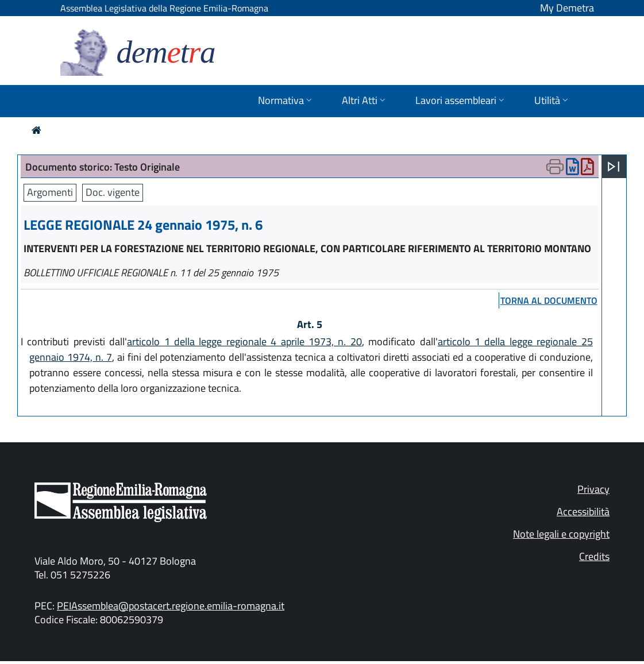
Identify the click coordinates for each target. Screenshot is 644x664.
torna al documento (549, 300)
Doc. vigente (113, 192)
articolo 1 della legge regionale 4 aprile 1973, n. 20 (244, 341)
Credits (594, 556)
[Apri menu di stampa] (555, 167)
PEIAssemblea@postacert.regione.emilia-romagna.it (171, 606)
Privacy (593, 489)
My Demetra (567, 8)
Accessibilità (583, 511)
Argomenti (50, 192)
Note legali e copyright (561, 534)
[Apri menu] (614, 167)
